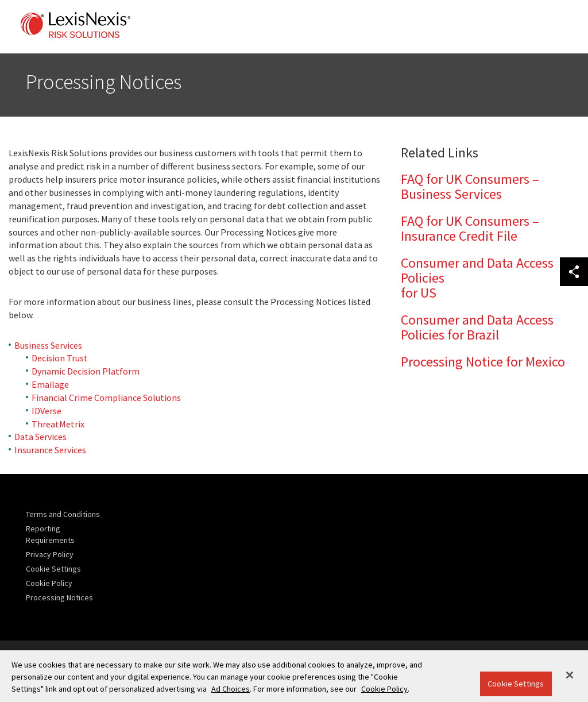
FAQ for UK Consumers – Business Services (470, 186)
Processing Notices (59, 597)
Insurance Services (50, 450)
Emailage (50, 384)
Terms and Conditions (63, 514)
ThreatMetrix (58, 424)
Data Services (40, 437)
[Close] (570, 675)
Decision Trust (60, 358)
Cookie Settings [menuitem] (53, 569)
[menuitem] (66, 514)
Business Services (48, 345)
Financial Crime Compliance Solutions (106, 398)
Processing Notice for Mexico (483, 362)
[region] (294, 676)
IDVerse (47, 411)
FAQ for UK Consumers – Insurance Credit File (470, 228)
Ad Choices (231, 689)
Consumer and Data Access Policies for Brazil (477, 327)
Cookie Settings (516, 684)
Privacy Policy (50, 554)
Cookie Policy (49, 583)
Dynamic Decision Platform (86, 371)
